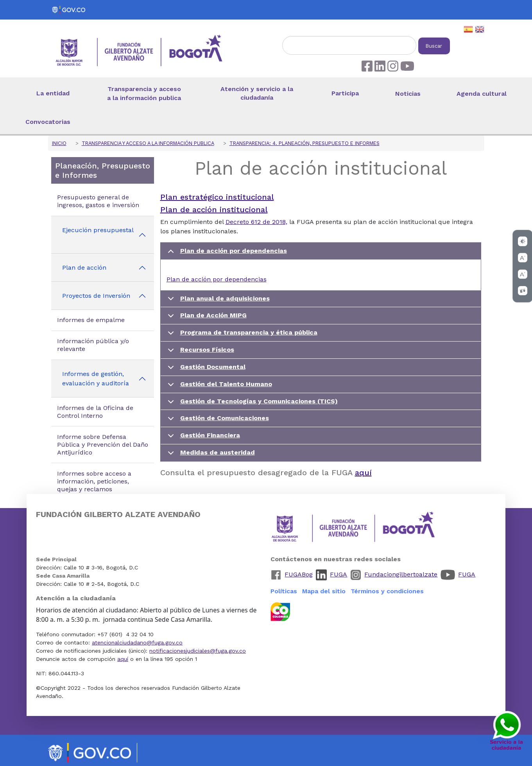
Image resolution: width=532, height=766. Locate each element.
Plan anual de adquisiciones (217, 301)
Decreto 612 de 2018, (256, 222)
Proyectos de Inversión (96, 296)
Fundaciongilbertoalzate (401, 574)
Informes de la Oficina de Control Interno (95, 412)
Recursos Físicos (200, 352)
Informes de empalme (91, 320)
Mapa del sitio (324, 591)
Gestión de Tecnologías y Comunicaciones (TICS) (251, 404)
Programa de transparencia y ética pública (241, 335)
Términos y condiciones (387, 591)
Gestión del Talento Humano (219, 387)
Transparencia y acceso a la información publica (144, 93)
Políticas (284, 591)
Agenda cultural (482, 94)
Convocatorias (48, 122)
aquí (363, 472)
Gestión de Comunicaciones (217, 421)
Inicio (59, 143)
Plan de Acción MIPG (206, 318)
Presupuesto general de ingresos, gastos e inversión (98, 201)
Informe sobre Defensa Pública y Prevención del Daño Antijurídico (103, 445)
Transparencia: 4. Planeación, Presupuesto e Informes (305, 143)
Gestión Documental (205, 370)
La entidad (53, 93)
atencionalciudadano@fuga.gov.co (137, 643)
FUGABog (299, 574)
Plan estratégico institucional (217, 197)
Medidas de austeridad (210, 455)
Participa (345, 93)
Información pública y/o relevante (93, 345)
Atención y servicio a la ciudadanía (257, 93)
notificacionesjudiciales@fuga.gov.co (198, 651)
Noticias (408, 94)
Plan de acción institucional (214, 209)
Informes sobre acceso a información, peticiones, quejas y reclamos (94, 481)
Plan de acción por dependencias (226, 253)
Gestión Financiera (202, 438)
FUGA (339, 574)
